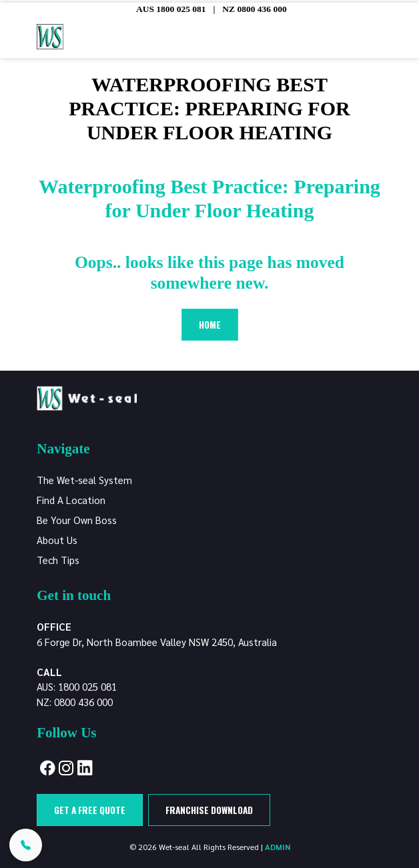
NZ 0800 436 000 (254, 9)
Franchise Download (209, 810)
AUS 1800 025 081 (171, 9)
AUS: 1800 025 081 (77, 686)
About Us (57, 540)
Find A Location (71, 500)
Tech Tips (58, 560)
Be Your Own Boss (77, 520)
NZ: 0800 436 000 (75, 702)
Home (210, 325)
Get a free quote (90, 810)
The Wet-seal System (84, 480)
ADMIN (278, 847)
